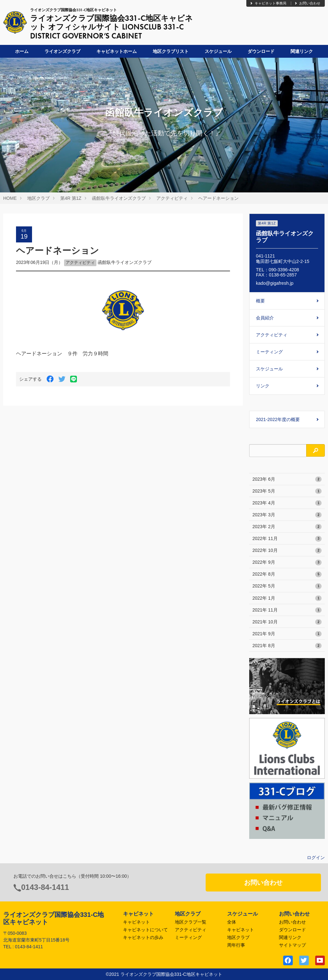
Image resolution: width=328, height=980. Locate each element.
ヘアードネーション (218, 198)
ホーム (22, 51)
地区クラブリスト (171, 51)
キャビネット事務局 (268, 3)
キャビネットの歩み (143, 937)
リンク (263, 386)
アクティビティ (172, 198)
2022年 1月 (287, 598)
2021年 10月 (287, 622)
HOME (10, 198)
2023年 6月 (287, 479)
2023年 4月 (287, 503)
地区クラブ (38, 198)
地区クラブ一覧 (191, 922)
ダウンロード (261, 51)
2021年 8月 (287, 646)
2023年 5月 (287, 491)
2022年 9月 (287, 562)
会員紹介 (265, 318)
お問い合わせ (307, 3)
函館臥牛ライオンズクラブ (119, 198)
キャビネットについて (145, 930)
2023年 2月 (287, 527)
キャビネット (136, 922)
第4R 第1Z (71, 198)
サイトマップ (292, 945)
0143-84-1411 (45, 887)
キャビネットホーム (117, 51)
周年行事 (236, 945)
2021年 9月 (287, 634)
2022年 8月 (287, 574)
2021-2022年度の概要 (278, 419)
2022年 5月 (287, 586)
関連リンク (302, 51)
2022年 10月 (287, 551)
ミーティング (269, 352)
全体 (232, 922)
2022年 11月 (287, 539)
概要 (260, 301)
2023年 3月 (287, 515)
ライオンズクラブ (62, 51)
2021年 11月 (287, 610)
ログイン (316, 857)
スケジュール (218, 51)
